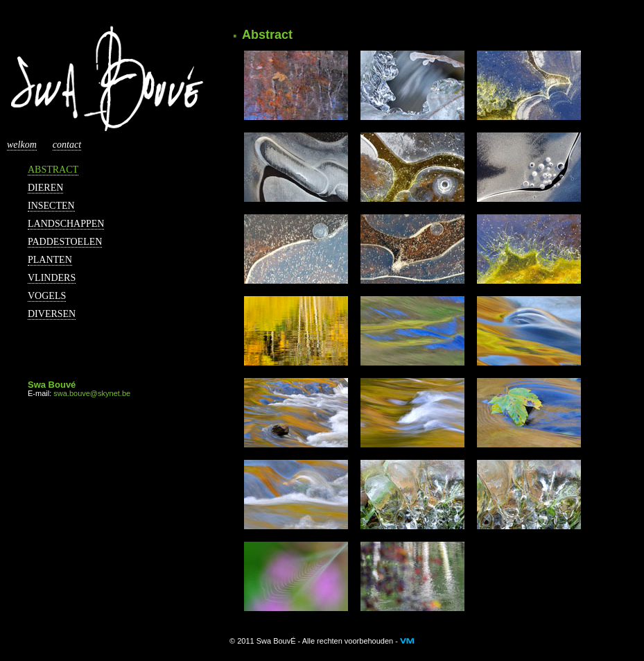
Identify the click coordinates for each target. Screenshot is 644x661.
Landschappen (66, 224)
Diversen (52, 314)
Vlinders (52, 278)
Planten (50, 260)
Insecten (51, 206)
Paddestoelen (65, 242)
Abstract (53, 170)
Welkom (22, 145)
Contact (67, 145)
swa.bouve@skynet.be (92, 393)
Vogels (47, 296)
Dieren (45, 188)
